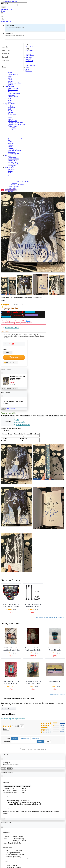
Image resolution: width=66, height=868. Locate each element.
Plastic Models (13, 121)
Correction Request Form (9, 709)
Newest (15, 739)
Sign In (3, 11)
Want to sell (6, 60)
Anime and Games (14, 93)
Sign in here (29, 46)
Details (28, 321)
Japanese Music (13, 88)
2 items (62, 727)
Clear (48, 742)
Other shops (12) (12, 328)
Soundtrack (12, 95)
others (10, 76)
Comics (11, 191)
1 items (62, 730)
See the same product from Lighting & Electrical (50, 618)
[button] (33, 19)
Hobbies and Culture (15, 83)
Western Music (13, 90)
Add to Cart (14, 357)
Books (4, 67)
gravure (11, 85)
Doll (10, 109)
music (10, 73)
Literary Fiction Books (23, 425)
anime (27, 67)
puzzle (10, 111)
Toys (10, 105)
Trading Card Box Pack (16, 123)
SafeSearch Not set (7, 9)
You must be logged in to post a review (13, 719)
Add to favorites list (10, 362)
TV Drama (29, 71)
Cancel (4, 388)
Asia (10, 102)
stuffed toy (12, 107)
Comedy (11, 81)
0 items (62, 732)
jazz (10, 98)
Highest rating (25, 739)
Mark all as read (6, 21)
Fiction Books (20, 422)
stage (10, 78)
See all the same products (57, 694)
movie (27, 69)
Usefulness (36, 739)
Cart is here (29, 51)
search (3, 7)
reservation (6, 54)
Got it (3, 819)
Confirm (10, 768)
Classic (11, 92)
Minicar (11, 112)
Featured (5, 57)
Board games (12, 114)
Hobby (10, 117)
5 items (62, 725)
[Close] (2, 373)
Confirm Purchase (13, 388)
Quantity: (6, 763)
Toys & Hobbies (10, 104)
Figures (11, 119)
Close (3, 409)
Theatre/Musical (13, 97)
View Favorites (11, 408)
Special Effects (13, 74)
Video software (30, 66)
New (19, 312)
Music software (9, 86)
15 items (62, 723)
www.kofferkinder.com (10, 2)
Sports (10, 79)
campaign (5, 47)
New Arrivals (6, 50)
